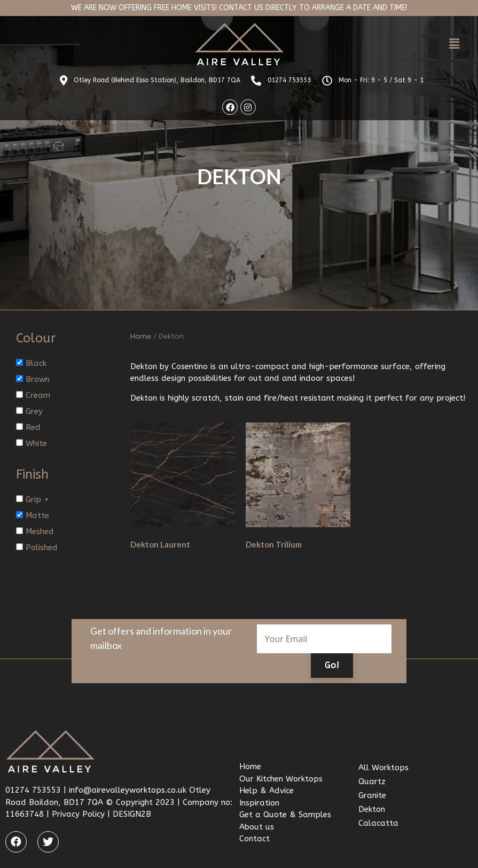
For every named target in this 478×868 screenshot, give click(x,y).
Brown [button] (38, 379)
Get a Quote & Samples (285, 815)
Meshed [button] (40, 531)
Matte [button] (37, 515)
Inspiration (259, 802)
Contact (254, 839)
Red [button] (33, 427)
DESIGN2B (132, 814)
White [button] (36, 443)
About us (257, 826)
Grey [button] (34, 411)
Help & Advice (267, 791)
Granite (372, 795)
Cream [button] (38, 395)
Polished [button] (42, 548)
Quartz (372, 781)
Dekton (372, 809)
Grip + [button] (37, 499)
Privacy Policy (78, 814)
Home (141, 336)
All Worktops (383, 768)
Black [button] (36, 363)
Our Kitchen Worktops (281, 778)
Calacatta (378, 823)
